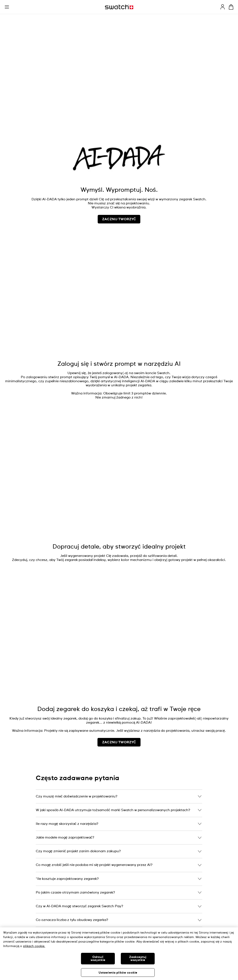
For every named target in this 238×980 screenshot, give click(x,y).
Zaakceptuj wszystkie (138, 959)
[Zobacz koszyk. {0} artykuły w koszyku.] (231, 7)
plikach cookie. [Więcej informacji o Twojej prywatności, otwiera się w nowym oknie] (34, 946)
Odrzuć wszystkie (98, 959)
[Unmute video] (226, 42)
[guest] (223, 7)
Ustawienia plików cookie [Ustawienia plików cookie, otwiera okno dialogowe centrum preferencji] (118, 973)
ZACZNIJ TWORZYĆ (119, 742)
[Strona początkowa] (119, 7)
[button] (7, 7)
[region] (119, 954)
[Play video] (226, 31)
